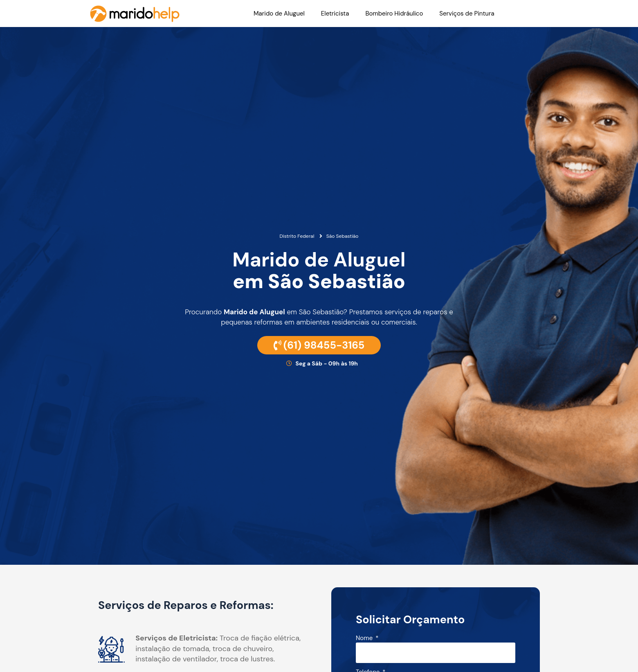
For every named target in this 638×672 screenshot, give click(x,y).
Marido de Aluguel (279, 14)
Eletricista (335, 14)
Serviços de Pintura (467, 14)
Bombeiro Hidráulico (394, 14)
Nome (365, 639)
